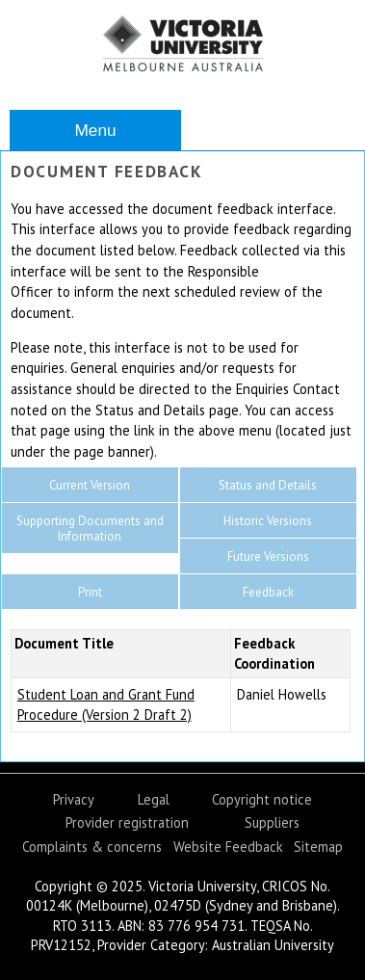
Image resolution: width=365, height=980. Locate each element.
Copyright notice (262, 799)
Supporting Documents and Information (90, 529)
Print (90, 592)
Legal (154, 799)
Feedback (268, 592)
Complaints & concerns (92, 847)
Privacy (74, 799)
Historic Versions (268, 521)
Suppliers (272, 822)
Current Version (90, 485)
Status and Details (268, 485)
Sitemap (318, 847)
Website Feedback (228, 847)
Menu (95, 130)
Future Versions (268, 556)
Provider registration (127, 822)
